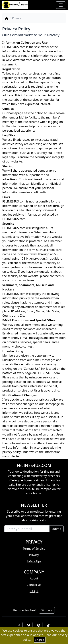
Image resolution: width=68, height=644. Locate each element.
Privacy (34, 555)
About (34, 578)
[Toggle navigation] (61, 5)
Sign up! (47, 610)
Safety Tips (34, 561)
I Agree (40, 640)
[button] (19, 625)
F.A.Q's (34, 591)
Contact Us (34, 585)
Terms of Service (34, 549)
